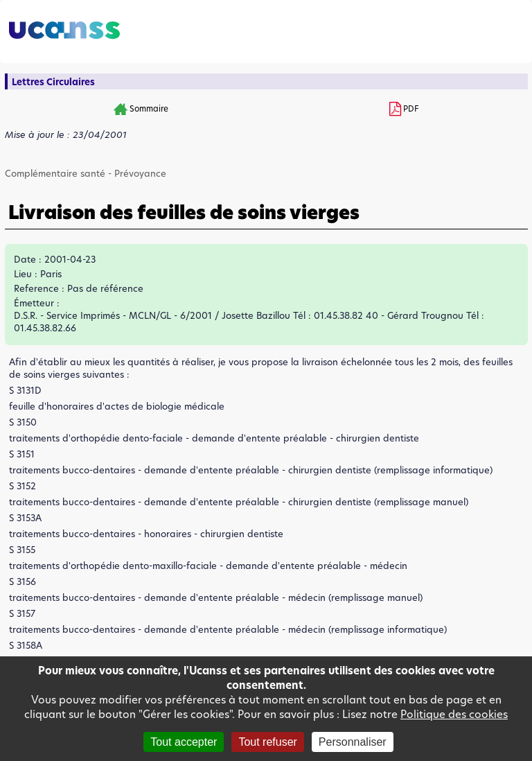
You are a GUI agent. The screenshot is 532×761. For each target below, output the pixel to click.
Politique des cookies (454, 714)
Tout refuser (267, 742)
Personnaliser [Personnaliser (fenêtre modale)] (353, 742)
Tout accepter (184, 742)
